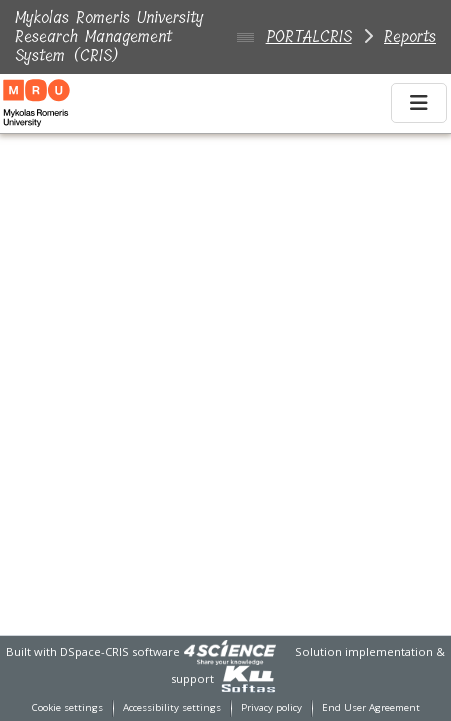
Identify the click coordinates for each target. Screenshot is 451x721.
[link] (230, 651)
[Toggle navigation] (419, 103)
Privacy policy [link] (271, 707)
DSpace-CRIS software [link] (120, 651)
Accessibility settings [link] (172, 707)
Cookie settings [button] (67, 707)
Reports (410, 36)
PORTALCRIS (309, 36)
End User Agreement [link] (371, 707)
